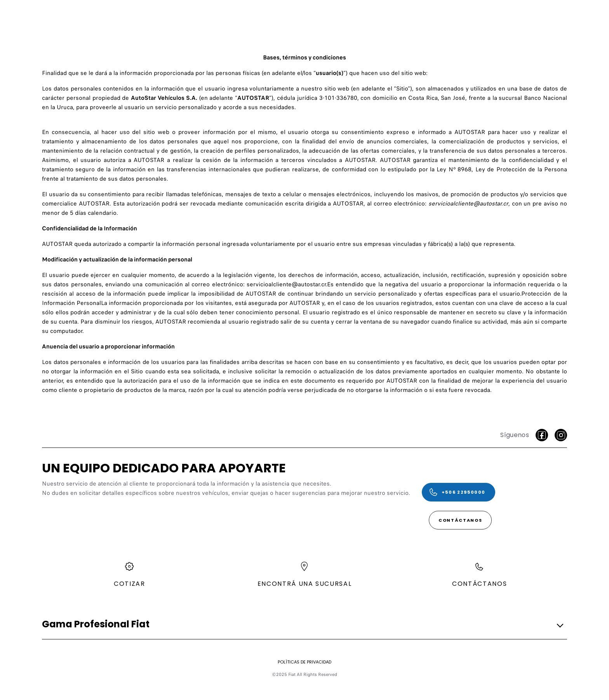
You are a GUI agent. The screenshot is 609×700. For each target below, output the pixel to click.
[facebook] (542, 435)
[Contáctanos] (460, 520)
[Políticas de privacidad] (304, 662)
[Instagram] (561, 435)
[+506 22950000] (458, 492)
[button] (302, 624)
